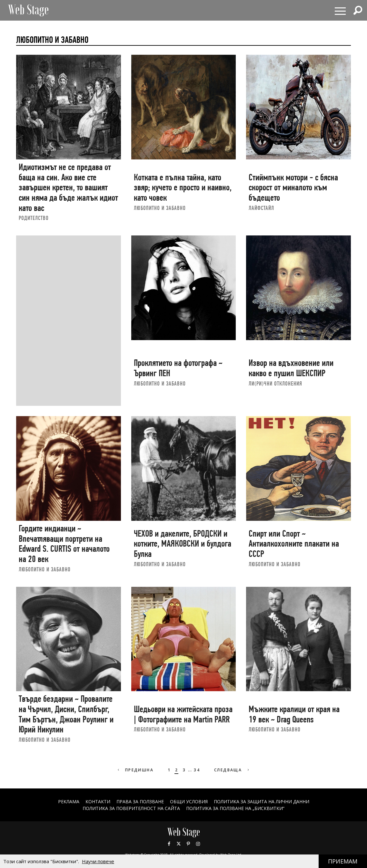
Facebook (169, 844)
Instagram (198, 844)
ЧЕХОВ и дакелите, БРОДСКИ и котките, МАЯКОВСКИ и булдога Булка (183, 544)
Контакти (98, 801)
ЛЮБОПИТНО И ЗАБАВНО (160, 208)
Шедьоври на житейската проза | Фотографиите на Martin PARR (183, 714)
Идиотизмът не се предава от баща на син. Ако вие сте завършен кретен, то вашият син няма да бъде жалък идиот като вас (68, 187)
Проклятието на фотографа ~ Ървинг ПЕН (178, 368)
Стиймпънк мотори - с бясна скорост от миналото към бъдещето (293, 187)
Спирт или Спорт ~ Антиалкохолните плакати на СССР (294, 544)
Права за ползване (140, 801)
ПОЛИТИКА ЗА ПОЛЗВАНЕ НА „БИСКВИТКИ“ (235, 808)
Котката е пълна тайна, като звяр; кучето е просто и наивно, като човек (183, 187)
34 (197, 770)
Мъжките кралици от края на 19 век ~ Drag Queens (294, 714)
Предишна (135, 770)
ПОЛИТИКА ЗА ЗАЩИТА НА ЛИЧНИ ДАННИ (262, 801)
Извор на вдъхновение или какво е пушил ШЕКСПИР (291, 368)
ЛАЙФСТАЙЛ (261, 208)
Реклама (69, 801)
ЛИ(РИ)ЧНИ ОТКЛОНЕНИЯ (275, 383)
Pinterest (188, 844)
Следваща (232, 770)
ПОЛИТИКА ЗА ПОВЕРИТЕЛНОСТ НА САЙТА (131, 808)
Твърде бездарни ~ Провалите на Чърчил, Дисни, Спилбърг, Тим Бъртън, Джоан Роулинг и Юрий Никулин (66, 714)
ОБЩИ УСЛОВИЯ (189, 801)
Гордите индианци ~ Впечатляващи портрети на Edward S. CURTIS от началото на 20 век (64, 544)
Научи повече (98, 861)
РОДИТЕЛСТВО (34, 218)
